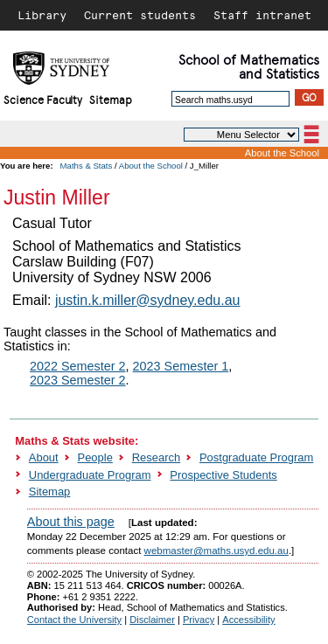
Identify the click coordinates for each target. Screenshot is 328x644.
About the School (282, 153)
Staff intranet (262, 15)
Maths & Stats (87, 166)
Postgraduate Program (256, 457)
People (95, 457)
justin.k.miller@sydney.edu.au (148, 300)
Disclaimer (152, 620)
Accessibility (248, 620)
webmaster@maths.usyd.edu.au (216, 551)
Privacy (199, 620)
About (44, 457)
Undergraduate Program (90, 475)
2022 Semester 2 (78, 366)
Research (156, 457)
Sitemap (111, 99)
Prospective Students (223, 475)
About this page (71, 522)
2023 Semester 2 (78, 380)
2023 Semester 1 (181, 366)
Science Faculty (43, 99)
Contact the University (74, 620)
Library (42, 15)
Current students (140, 15)
